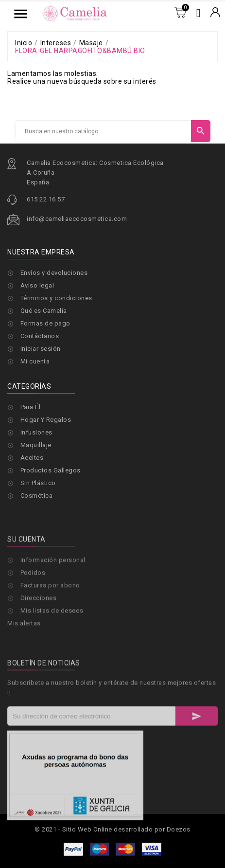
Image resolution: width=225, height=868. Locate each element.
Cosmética (37, 496)
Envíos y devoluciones (54, 273)
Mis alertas (24, 657)
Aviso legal (37, 285)
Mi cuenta (35, 361)
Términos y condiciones (56, 298)
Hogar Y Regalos (46, 420)
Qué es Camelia (44, 311)
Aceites (32, 458)
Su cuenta (26, 573)
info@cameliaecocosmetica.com (77, 219)
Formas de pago (45, 323)
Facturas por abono (50, 619)
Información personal (53, 594)
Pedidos (33, 606)
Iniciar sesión (41, 349)
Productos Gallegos (51, 470)
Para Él (31, 407)
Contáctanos (40, 336)
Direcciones (39, 632)
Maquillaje (36, 445)
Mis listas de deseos (52, 644)
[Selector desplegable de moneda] (215, 13)
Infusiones (36, 432)
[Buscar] (103, 131)
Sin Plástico (38, 483)
